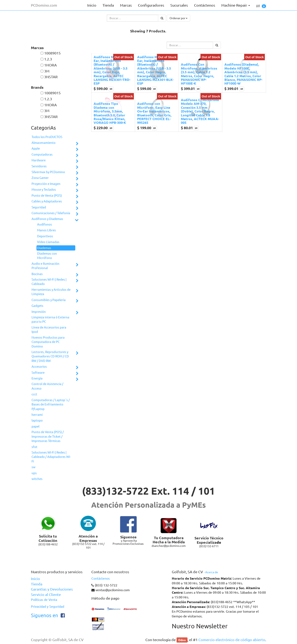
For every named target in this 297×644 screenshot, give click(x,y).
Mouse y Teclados (44, 190)
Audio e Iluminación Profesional (45, 266)
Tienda (37, 584)
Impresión (39, 312)
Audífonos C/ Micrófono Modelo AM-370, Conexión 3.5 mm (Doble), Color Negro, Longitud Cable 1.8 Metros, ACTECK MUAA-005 (200, 111)
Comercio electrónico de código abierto (232, 640)
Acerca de (212, 572)
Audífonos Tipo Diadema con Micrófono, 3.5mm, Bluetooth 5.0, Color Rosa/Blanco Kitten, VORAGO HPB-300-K (110, 113)
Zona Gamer (40, 178)
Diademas (44, 248)
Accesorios (39, 367)
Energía (37, 378)
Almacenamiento (44, 143)
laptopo (37, 420)
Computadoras (42, 154)
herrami (37, 415)
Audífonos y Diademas (47, 219)
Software (38, 373)
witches (37, 479)
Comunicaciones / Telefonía (51, 213)
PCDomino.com (44, 5)
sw (34, 467)
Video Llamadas (48, 242)
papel (35, 426)
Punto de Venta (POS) (47, 196)
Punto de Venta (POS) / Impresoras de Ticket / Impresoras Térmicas (48, 436)
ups (34, 473)
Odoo (182, 640)
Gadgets (37, 306)
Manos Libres (47, 230)
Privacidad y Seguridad (48, 606)
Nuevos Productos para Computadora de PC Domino (48, 342)
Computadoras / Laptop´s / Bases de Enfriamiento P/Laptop (51, 404)
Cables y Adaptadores (47, 201)
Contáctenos (101, 578)
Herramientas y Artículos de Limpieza (51, 292)
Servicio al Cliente (46, 594)
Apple (36, 148)
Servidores (39, 166)
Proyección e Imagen (46, 184)
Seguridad (39, 207)
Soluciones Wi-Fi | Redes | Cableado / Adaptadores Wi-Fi (51, 457)
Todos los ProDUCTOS (47, 137)
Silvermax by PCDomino (48, 172)
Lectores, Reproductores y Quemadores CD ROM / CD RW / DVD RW (50, 356)
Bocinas (37, 274)
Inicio (35, 579)
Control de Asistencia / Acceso (47, 386)
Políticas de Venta (44, 600)
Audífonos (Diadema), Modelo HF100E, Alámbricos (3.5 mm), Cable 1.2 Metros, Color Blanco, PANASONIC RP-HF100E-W (243, 74)
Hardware (39, 160)
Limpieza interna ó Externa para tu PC (50, 319)
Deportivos (45, 236)
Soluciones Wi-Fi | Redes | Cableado (49, 282)
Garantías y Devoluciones (52, 589)
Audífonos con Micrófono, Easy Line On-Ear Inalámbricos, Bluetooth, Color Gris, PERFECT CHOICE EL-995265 (154, 113)
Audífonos (45, 224)
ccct (34, 394)
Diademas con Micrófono (47, 256)
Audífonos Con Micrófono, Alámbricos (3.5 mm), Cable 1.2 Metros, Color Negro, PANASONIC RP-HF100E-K (199, 74)
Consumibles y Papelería (49, 300)
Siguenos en (45, 615)
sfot (34, 447)
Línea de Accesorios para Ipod (49, 330)
